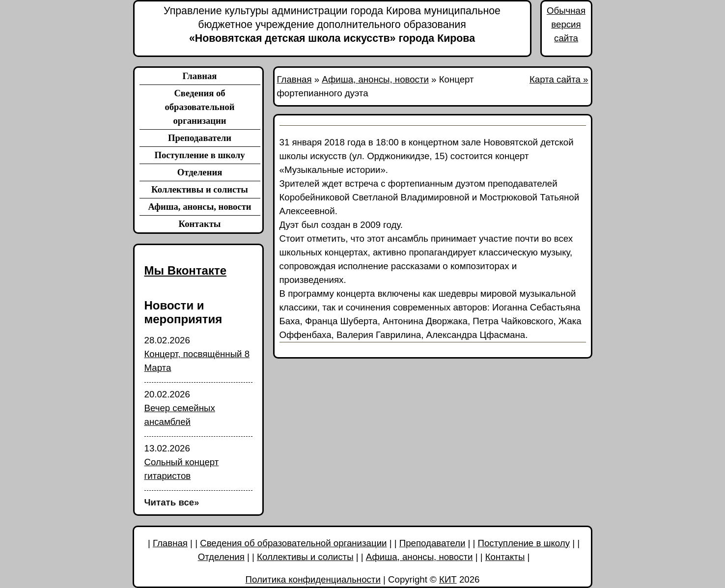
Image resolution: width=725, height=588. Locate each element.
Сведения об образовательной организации (199, 107)
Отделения (200, 172)
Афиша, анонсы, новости (199, 207)
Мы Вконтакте (186, 270)
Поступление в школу (199, 155)
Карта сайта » (559, 79)
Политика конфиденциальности (313, 579)
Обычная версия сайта (566, 24)
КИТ (448, 579)
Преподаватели (200, 138)
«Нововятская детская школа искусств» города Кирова (332, 24)
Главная (200, 76)
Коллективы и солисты (200, 189)
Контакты (200, 224)
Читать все (172, 502)
